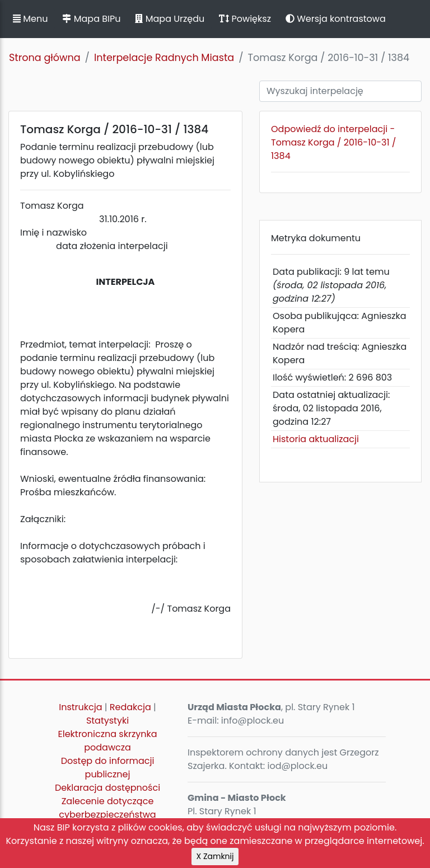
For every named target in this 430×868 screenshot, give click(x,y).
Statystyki (107, 721)
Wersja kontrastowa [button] (336, 19)
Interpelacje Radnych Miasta (164, 58)
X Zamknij (215, 856)
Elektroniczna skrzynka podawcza (108, 741)
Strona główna (45, 58)
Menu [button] (30, 19)
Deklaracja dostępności (107, 788)
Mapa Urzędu (170, 19)
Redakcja (130, 707)
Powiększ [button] (245, 19)
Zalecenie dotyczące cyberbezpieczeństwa (107, 808)
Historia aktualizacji (316, 439)
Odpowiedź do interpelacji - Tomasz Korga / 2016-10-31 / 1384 (333, 142)
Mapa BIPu (91, 19)
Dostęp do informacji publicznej (108, 768)
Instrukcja (80, 707)
